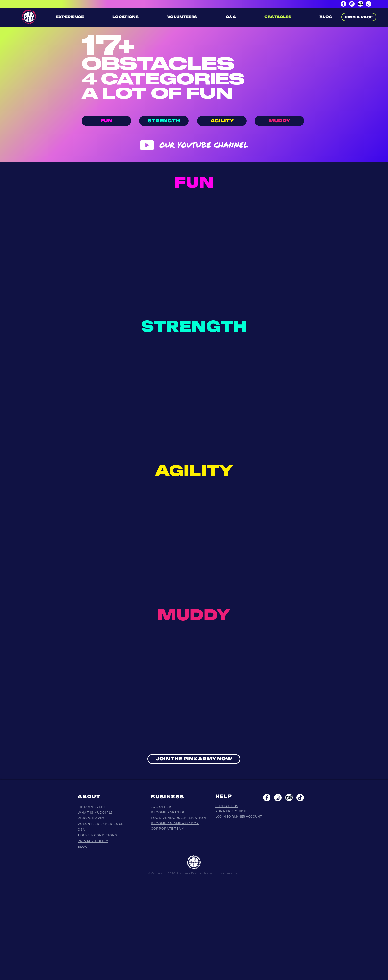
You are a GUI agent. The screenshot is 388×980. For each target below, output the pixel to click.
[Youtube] (147, 145)
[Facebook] (343, 4)
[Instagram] (352, 4)
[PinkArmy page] (360, 4)
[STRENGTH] (164, 121)
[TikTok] (369, 4)
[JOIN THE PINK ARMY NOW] (194, 759)
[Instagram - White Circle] (278, 798)
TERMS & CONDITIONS (97, 835)
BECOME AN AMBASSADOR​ (175, 823)
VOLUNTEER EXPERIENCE (101, 824)
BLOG (83, 847)
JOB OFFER (161, 807)
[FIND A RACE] (359, 17)
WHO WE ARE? (91, 818)
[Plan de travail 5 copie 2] (289, 798)
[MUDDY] (279, 121)
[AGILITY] (222, 121)
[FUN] (106, 121)
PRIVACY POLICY (93, 841)
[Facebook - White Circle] (267, 798)
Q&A (82, 830)
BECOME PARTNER (168, 812)
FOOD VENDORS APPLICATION (179, 818)
